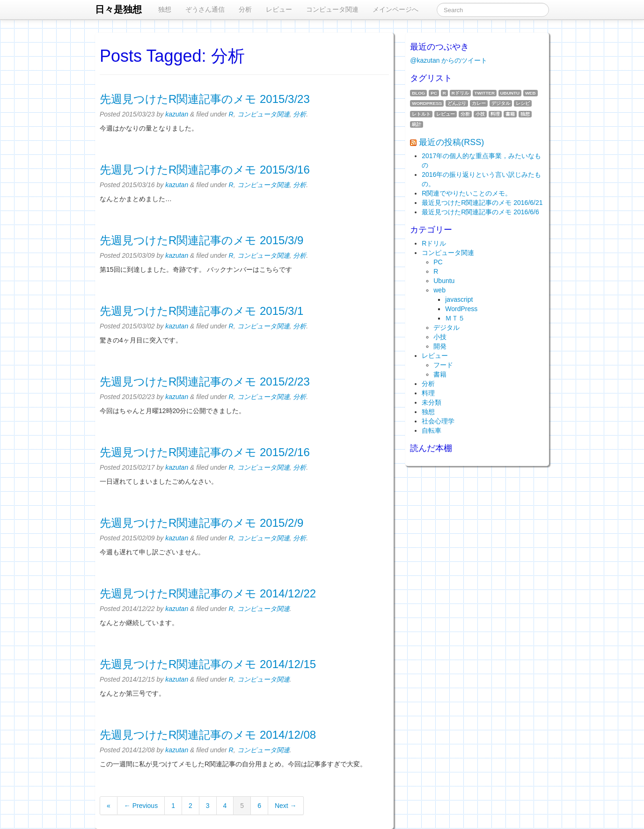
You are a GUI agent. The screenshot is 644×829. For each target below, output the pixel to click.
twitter (485, 93)
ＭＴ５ (455, 318)
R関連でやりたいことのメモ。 (467, 193)
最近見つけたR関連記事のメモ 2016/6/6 (480, 212)
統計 (417, 124)
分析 (245, 9)
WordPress (427, 103)
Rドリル (460, 93)
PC (434, 93)
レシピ (523, 103)
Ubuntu (510, 93)
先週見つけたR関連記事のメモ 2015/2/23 (205, 382)
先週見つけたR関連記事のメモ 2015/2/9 (201, 523)
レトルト (421, 114)
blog (418, 93)
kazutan (177, 114)
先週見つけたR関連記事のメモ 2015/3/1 (201, 311)
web (531, 93)
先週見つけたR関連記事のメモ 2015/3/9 (201, 240)
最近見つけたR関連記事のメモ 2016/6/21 (482, 203)
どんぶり (457, 103)
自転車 (432, 430)
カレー (479, 103)
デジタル (501, 103)
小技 (480, 114)
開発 (440, 346)
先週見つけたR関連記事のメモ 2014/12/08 (208, 735)
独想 (165, 9)
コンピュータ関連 (332, 9)
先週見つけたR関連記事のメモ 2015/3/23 (205, 99)
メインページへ (395, 9)
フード (443, 365)
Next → (286, 806)
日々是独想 (118, 9)
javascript (459, 299)
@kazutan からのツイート (449, 60)
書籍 (510, 114)
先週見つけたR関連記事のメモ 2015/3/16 (205, 170)
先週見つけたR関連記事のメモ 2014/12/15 (208, 664)
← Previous (141, 806)
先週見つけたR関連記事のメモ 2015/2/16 (205, 452)
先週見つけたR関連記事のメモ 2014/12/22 (208, 593)
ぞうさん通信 (205, 9)
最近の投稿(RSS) (451, 142)
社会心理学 (438, 421)
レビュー (279, 9)
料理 (495, 114)
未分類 (432, 402)
